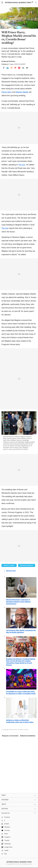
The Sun (22, 165)
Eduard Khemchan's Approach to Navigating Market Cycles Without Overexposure (18, 602)
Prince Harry (7, 92)
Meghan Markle (22, 92)
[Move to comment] (27, 68)
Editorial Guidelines (28, 736)
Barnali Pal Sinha (9, 61)
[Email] (23, 68)
